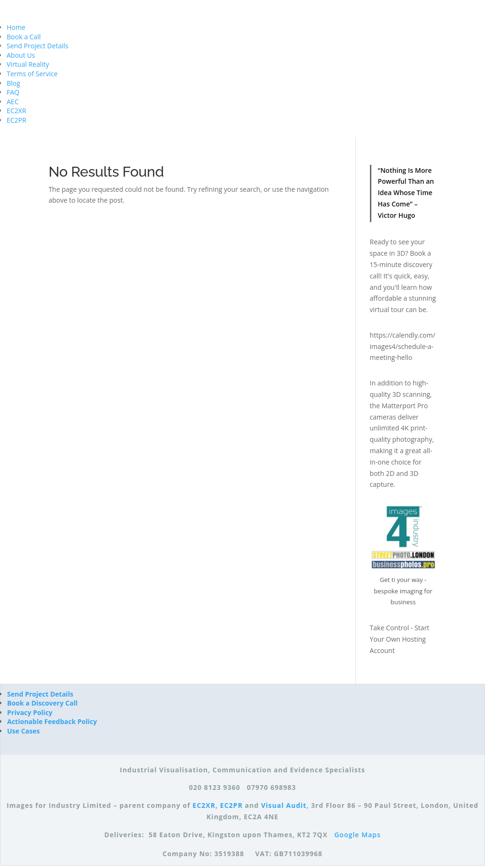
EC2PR (17, 120)
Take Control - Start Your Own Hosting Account (400, 639)
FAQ (13, 92)
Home (16, 27)
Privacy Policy (30, 712)
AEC (13, 102)
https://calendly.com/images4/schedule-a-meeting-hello (403, 346)
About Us (21, 55)
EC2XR (16, 111)
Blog (13, 83)
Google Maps (358, 835)
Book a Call (24, 37)
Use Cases (23, 731)
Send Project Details (37, 46)
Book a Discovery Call (42, 703)
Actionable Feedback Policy (52, 721)
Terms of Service (32, 74)
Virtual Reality (28, 64)
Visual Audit (284, 805)
